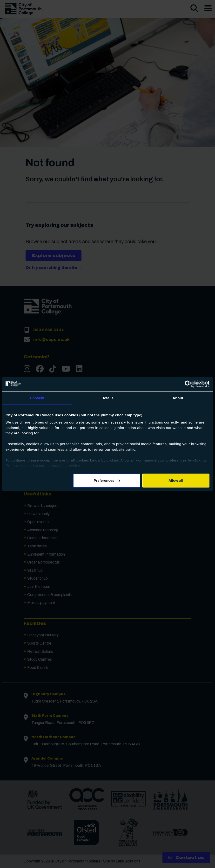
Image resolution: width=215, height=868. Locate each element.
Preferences (107, 480)
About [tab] (178, 398)
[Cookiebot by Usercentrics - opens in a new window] (188, 384)
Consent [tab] (37, 398)
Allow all (176, 480)
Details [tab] (107, 398)
